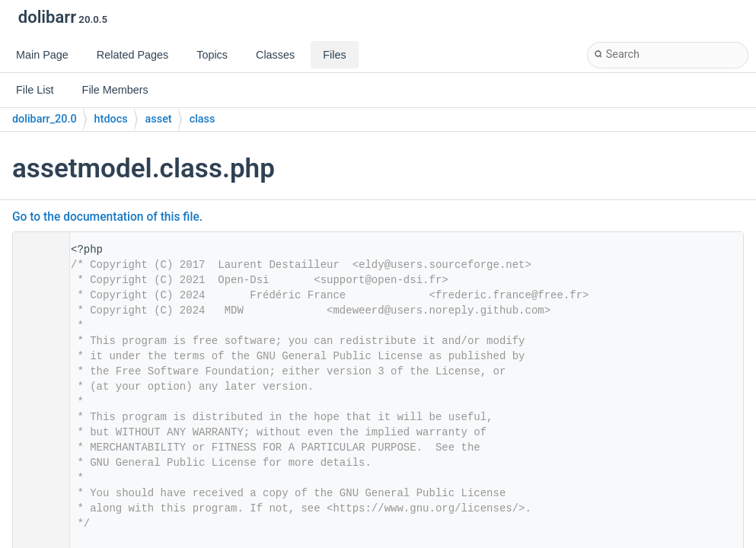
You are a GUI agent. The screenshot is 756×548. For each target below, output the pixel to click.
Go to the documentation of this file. (107, 217)
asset (159, 119)
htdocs (111, 119)
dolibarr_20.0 (45, 119)
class (203, 119)
